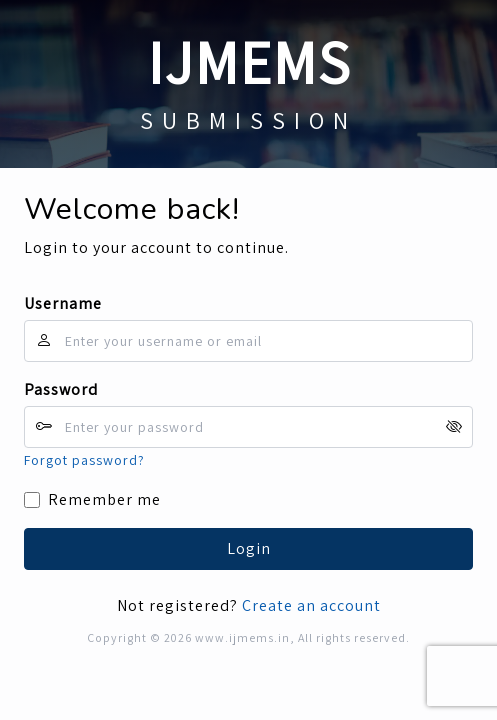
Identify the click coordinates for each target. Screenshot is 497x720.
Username (63, 303)
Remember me (104, 499)
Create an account (311, 605)
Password (61, 389)
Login (249, 548)
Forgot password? (84, 460)
